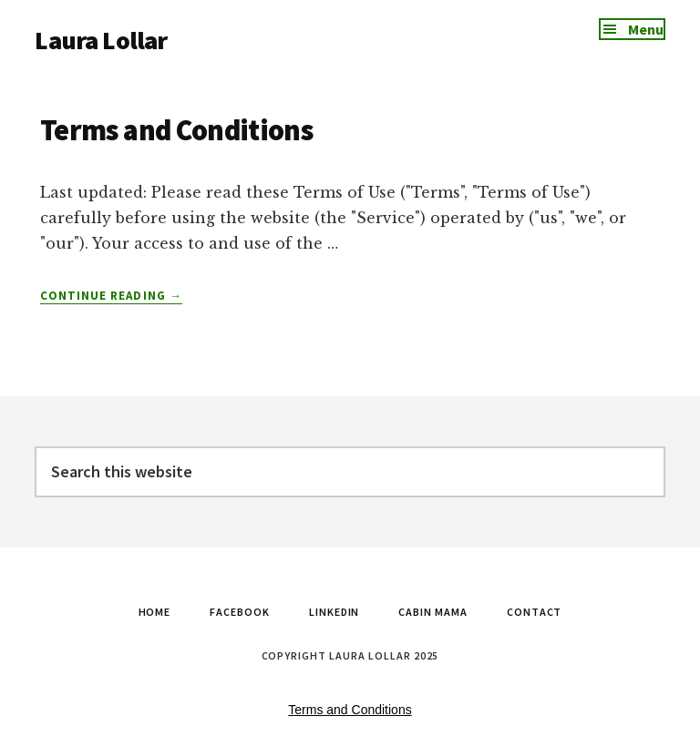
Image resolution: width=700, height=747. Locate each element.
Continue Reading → (111, 296)
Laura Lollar (101, 40)
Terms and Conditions (176, 130)
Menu (646, 29)
